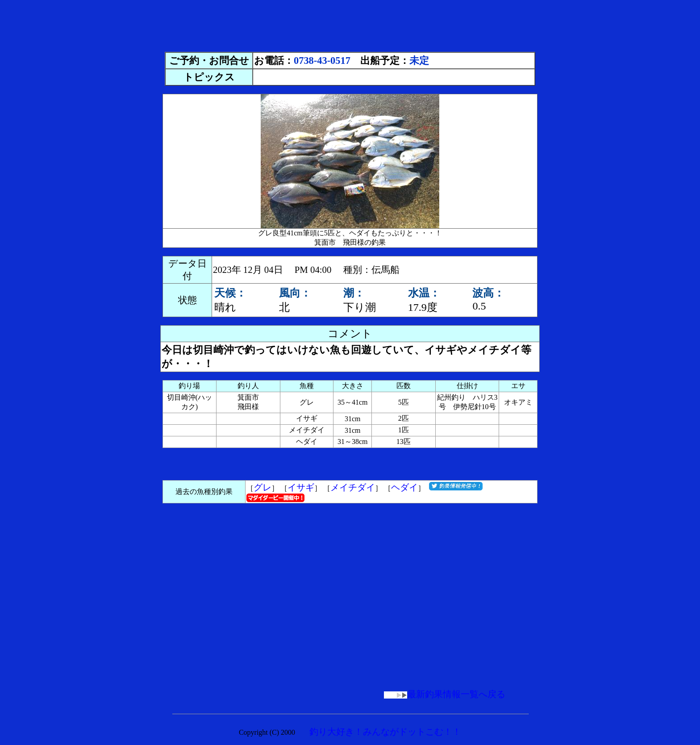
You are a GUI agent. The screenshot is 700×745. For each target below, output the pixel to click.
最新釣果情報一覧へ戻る (445, 694)
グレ (262, 487)
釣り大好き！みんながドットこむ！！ (385, 732)
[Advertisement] (350, 24)
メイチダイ (353, 487)
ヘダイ (404, 487)
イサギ (301, 487)
